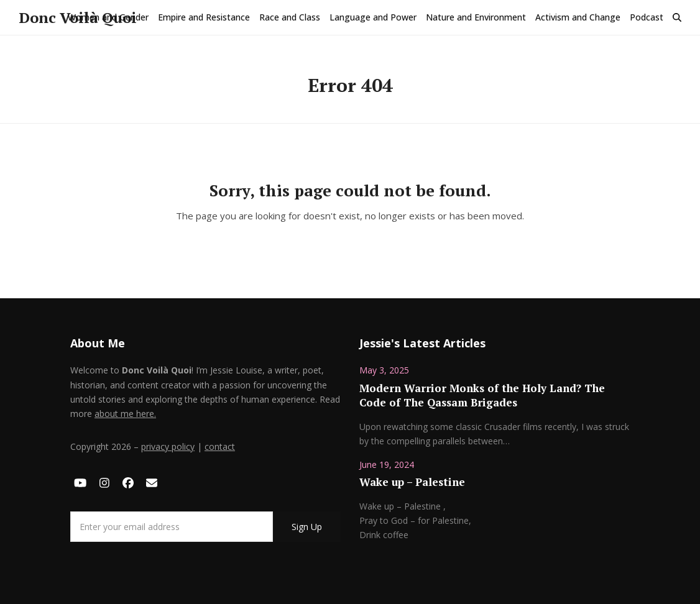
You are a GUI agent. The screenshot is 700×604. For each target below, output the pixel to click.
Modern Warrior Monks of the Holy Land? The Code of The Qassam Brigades (482, 396)
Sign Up (307, 527)
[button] (677, 17)
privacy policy (168, 446)
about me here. (125, 414)
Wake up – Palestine (412, 482)
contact (220, 446)
